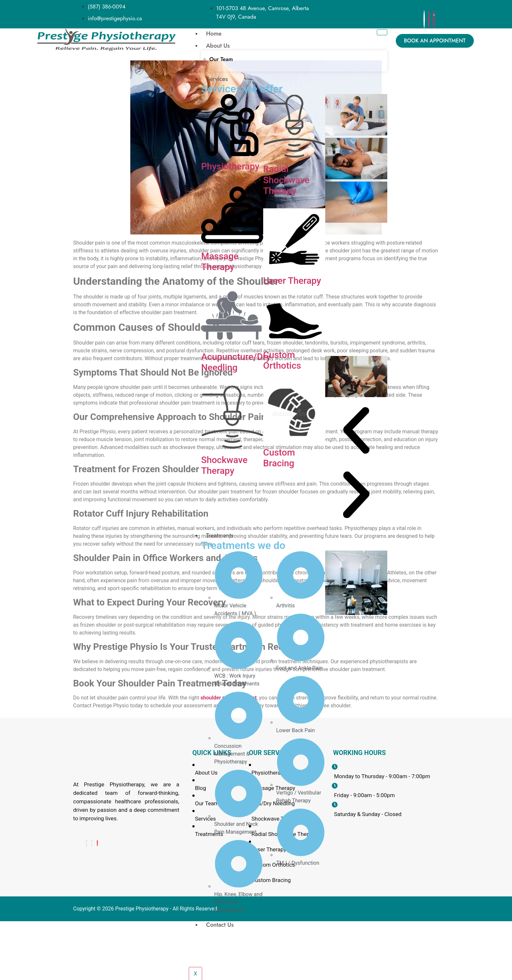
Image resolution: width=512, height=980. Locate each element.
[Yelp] (97, 843)
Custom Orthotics (282, 360)
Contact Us (220, 925)
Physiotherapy (230, 166)
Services (217, 79)
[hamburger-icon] (382, 32)
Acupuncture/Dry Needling (236, 362)
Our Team (221, 59)
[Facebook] (424, 19)
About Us (218, 46)
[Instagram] (429, 19)
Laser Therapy (292, 281)
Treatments (220, 536)
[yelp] (434, 19)
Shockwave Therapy (224, 466)
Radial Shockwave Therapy (286, 180)
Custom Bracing (279, 458)
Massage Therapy (220, 262)
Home (214, 34)
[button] (356, 432)
